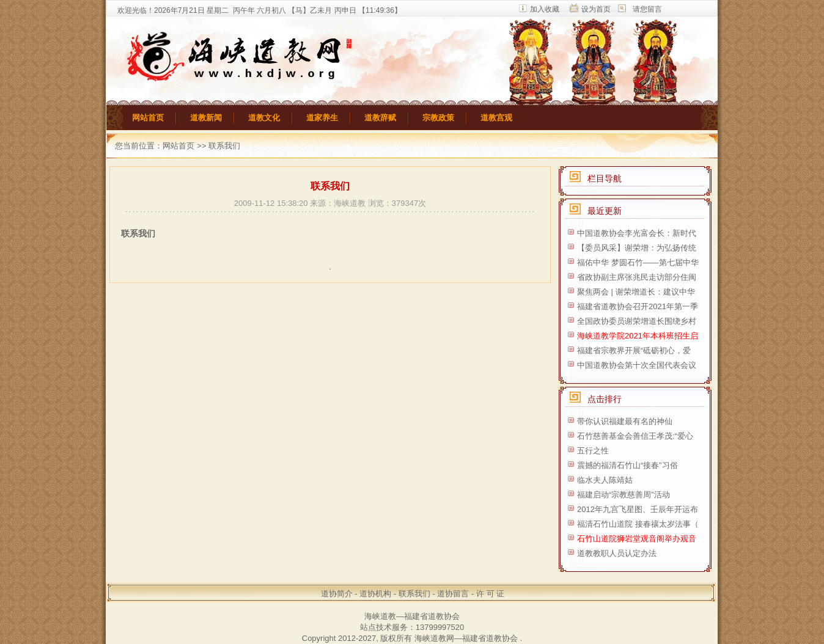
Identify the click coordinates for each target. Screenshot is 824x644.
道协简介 (337, 594)
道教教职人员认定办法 (617, 553)
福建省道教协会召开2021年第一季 (638, 306)
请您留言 (647, 9)
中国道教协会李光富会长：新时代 (637, 233)
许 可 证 (490, 594)
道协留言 (453, 594)
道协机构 (375, 594)
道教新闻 (206, 118)
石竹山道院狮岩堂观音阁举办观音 (637, 539)
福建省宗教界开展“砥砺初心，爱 (634, 350)
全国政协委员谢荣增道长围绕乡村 (637, 321)
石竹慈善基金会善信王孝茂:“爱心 (635, 436)
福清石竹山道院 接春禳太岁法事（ (638, 524)
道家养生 (322, 118)
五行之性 (593, 451)
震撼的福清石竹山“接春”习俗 (627, 465)
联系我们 (414, 594)
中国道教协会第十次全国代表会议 (637, 365)
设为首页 (596, 9)
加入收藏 (545, 9)
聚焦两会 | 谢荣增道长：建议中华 (636, 292)
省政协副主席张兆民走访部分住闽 (637, 277)
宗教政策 (438, 118)
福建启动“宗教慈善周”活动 (624, 495)
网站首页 (148, 118)
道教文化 (264, 118)
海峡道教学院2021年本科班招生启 (638, 336)
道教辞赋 (380, 118)
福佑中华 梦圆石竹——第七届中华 (638, 262)
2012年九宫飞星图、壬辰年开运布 (638, 509)
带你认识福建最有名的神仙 (625, 421)
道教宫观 (496, 118)
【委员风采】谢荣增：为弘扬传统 (637, 248)
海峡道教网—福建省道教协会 (466, 638)
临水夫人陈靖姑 (605, 480)
